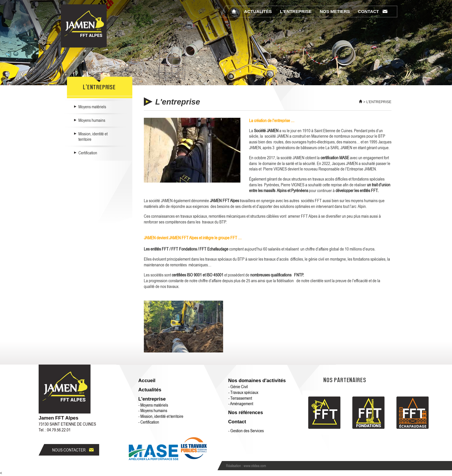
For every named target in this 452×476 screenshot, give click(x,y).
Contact (369, 11)
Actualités (258, 11)
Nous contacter (69, 450)
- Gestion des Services (246, 431)
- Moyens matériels (153, 405)
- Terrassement (240, 398)
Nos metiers (335, 11)
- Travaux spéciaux (243, 392)
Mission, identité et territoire (93, 136)
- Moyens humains (153, 410)
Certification (88, 153)
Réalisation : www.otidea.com (246, 466)
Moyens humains (92, 120)
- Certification (149, 422)
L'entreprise (296, 11)
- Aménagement (241, 403)
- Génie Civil (238, 386)
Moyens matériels (92, 107)
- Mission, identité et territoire (161, 416)
